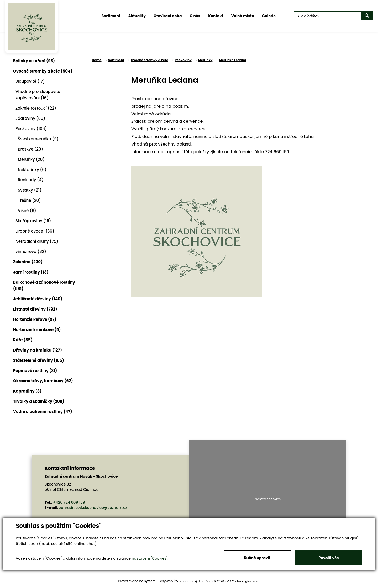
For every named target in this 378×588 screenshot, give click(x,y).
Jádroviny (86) (30, 118)
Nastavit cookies (268, 499)
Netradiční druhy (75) (37, 241)
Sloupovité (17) (30, 81)
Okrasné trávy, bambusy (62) (43, 381)
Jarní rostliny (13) (31, 272)
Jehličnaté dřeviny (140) (38, 299)
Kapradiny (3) (27, 391)
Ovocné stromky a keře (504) (43, 71)
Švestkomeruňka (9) (38, 139)
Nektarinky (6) (32, 170)
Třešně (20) (29, 200)
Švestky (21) (30, 190)
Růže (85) (23, 340)
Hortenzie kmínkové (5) (37, 330)
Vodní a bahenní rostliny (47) (43, 412)
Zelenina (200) (28, 262)
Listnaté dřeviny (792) (35, 309)
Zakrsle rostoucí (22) (36, 108)
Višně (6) (27, 211)
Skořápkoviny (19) (33, 221)
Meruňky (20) (31, 159)
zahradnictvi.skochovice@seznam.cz (93, 508)
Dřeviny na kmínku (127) (38, 350)
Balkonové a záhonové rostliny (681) (44, 285)
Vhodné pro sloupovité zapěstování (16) (38, 95)
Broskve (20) (30, 149)
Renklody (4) (31, 180)
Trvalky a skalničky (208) (39, 401)
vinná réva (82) (31, 252)
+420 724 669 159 (69, 502)
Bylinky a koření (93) (34, 61)
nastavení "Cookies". (150, 558)
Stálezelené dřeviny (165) (39, 360)
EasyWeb (166, 581)
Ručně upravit (257, 558)
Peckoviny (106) (31, 129)
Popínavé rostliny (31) (35, 371)
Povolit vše (329, 558)
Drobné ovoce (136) (35, 231)
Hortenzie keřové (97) (35, 319)
